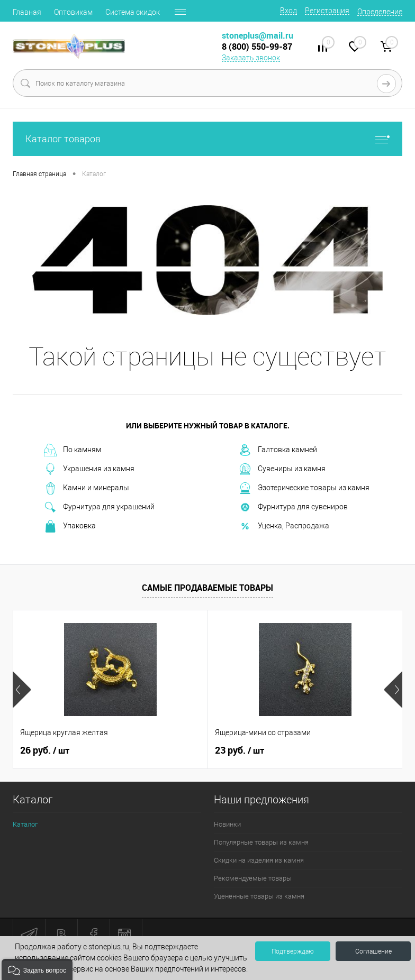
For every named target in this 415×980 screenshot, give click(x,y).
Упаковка (70, 526)
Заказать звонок (251, 58)
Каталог (25, 824)
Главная (27, 12)
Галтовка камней (278, 450)
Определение (380, 12)
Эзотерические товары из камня (304, 488)
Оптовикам (73, 12)
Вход (288, 11)
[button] (37, 969)
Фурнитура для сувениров (293, 507)
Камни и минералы (87, 488)
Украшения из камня (89, 469)
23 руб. (240, 750)
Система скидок (133, 12)
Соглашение (373, 951)
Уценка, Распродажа (284, 526)
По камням (73, 450)
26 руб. (45, 750)
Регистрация (327, 11)
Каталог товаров (207, 139)
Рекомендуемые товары (253, 878)
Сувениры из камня (282, 469)
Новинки (227, 824)
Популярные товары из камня (261, 842)
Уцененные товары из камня (259, 896)
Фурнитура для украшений (99, 507)
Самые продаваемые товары (207, 588)
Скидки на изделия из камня (259, 860)
